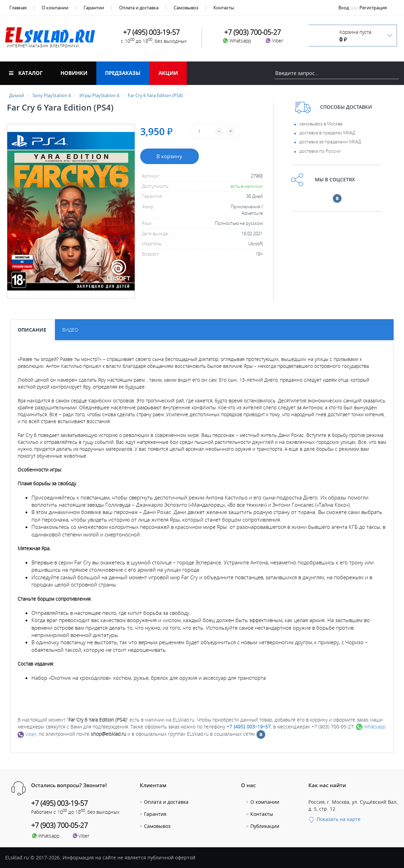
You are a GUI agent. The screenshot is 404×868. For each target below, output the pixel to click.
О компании (55, 8)
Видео (70, 330)
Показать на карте (334, 819)
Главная (18, 8)
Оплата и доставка (139, 8)
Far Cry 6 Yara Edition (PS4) (155, 95)
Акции (168, 73)
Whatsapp (371, 727)
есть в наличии (247, 186)
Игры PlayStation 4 (99, 95)
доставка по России (320, 151)
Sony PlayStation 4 (52, 95)
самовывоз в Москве (321, 124)
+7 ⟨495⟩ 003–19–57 (249, 727)
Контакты (224, 8)
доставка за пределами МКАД (330, 142)
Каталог (26, 73)
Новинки (74, 73)
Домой (16, 95)
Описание (32, 330)
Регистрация (373, 8)
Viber (27, 734)
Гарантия (155, 814)
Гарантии (94, 8)
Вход (344, 8)
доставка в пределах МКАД (327, 133)
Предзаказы (123, 73)
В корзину (169, 156)
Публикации (265, 826)
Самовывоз (186, 8)
